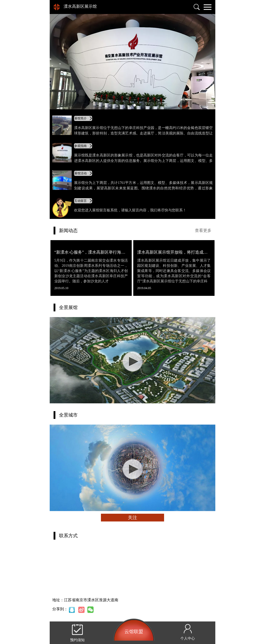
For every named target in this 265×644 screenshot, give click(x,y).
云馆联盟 (134, 632)
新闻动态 (68, 231)
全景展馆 (68, 307)
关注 (132, 518)
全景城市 (68, 415)
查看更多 (203, 230)
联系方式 (68, 536)
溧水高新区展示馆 (80, 6)
